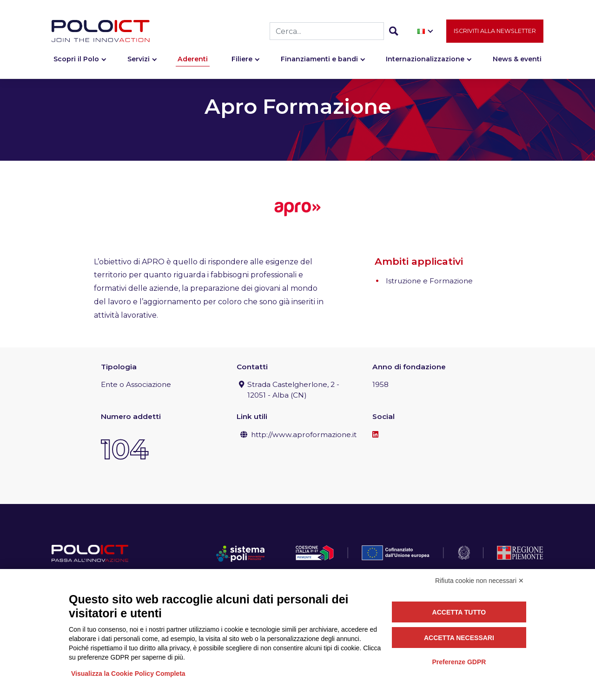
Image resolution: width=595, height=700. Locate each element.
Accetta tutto (459, 612)
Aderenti (193, 59)
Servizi (139, 59)
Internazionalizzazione (425, 59)
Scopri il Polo (76, 59)
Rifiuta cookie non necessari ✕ (479, 581)
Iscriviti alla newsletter (495, 31)
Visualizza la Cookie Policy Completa (128, 674)
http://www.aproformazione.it (304, 435)
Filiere (242, 59)
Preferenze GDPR (459, 662)
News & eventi (517, 59)
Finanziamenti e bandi (319, 59)
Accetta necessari (459, 638)
